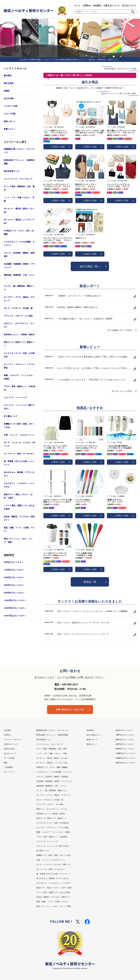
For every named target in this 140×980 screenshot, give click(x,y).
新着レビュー (10, 129)
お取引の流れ (9, 749)
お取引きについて (112, 6)
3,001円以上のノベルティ (15, 616)
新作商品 (8, 76)
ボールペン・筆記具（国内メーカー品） (19, 210)
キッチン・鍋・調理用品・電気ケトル (19, 288)
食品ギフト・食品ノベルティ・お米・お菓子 (18, 496)
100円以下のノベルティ (14, 570)
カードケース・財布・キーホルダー (19, 454)
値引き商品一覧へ (90, 266)
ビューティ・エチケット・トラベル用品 (19, 366)
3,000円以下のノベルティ (15, 608)
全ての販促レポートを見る (120, 330)
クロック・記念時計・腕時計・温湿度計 (19, 255)
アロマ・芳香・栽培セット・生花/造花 (20, 388)
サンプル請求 (9, 758)
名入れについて (129, 6)
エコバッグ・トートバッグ (15, 398)
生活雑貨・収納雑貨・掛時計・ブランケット (19, 266)
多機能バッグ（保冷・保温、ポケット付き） (19, 426)
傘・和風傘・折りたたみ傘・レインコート (19, 463)
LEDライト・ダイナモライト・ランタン (19, 325)
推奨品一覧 (90, 582)
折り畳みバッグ (11, 416)
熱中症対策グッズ (11, 171)
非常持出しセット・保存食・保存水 (19, 335)
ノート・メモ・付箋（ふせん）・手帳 (19, 199)
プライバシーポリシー (13, 740)
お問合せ (87, 6)
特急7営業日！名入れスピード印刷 (120, 69)
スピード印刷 (10, 114)
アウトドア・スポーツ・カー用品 (18, 316)
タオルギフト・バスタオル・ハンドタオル (19, 485)
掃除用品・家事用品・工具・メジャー (19, 277)
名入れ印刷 (9, 98)
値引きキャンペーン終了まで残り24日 (119, 94)
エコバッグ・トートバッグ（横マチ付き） (19, 407)
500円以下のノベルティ (14, 593)
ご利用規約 (8, 767)
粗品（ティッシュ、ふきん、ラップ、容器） (18, 540)
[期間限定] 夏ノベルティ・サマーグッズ (19, 151)
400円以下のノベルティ (14, 585)
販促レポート (10, 121)
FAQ (5, 763)
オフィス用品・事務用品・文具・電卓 (19, 188)
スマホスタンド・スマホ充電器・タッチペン (19, 244)
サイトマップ (9, 772)
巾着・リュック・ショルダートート (19, 435)
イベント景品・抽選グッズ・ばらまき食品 (19, 507)
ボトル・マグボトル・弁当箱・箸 (18, 308)
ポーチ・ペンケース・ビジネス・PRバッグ (19, 444)
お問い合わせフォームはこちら (70, 709)
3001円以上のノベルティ (126, 763)
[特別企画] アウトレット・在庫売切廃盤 (19, 162)
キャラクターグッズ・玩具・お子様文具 (19, 355)
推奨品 (7, 91)
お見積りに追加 (58, 147)
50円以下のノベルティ (14, 562)
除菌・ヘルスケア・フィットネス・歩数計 (19, 377)
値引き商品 (9, 83)
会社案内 (97, 6)
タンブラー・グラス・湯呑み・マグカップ (19, 299)
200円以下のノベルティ (14, 578)
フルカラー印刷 (11, 106)
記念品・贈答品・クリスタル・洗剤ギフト (19, 518)
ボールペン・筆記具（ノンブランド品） (19, 221)
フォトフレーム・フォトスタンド (18, 179)
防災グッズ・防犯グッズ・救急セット (19, 344)
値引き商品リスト (94, 735)
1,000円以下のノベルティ (15, 600)
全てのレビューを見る (122, 391)
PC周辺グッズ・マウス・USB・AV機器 (19, 232)
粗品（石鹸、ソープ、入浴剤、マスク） (19, 529)
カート (77, 6)
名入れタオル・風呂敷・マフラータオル (19, 474)
